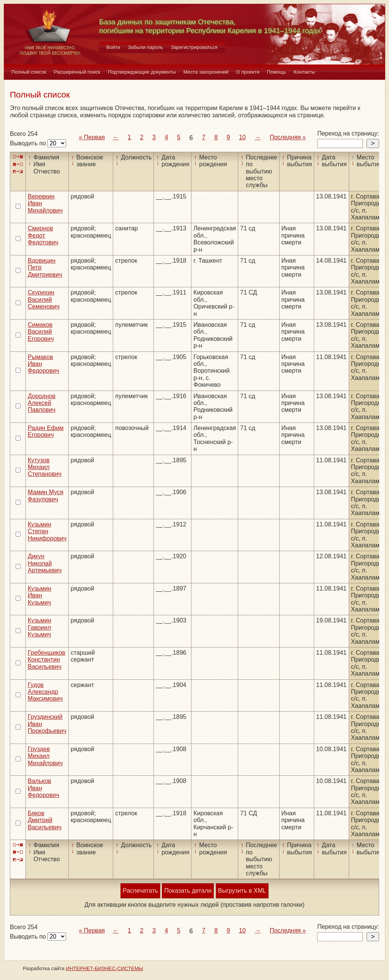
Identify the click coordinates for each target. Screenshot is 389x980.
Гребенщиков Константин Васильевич (47, 660)
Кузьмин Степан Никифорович (47, 531)
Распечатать (140, 891)
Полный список (29, 72)
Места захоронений (206, 72)
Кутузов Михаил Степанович (45, 467)
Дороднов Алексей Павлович (42, 403)
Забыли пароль (145, 47)
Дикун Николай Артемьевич (45, 563)
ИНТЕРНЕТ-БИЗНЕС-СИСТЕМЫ (104, 968)
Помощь (277, 72)
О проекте (248, 72)
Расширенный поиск (77, 72)
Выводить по (29, 143)
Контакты (304, 72)
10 (242, 137)
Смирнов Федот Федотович (43, 235)
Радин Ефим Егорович (46, 431)
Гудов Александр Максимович (45, 692)
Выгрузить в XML (242, 891)
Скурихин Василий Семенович (44, 299)
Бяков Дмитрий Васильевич (45, 820)
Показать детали (188, 891)
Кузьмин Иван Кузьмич (40, 596)
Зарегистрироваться (194, 47)
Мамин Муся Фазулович (46, 496)
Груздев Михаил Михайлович (45, 756)
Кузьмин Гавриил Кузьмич (40, 627)
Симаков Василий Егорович (41, 332)
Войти (113, 47)
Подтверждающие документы (142, 72)
